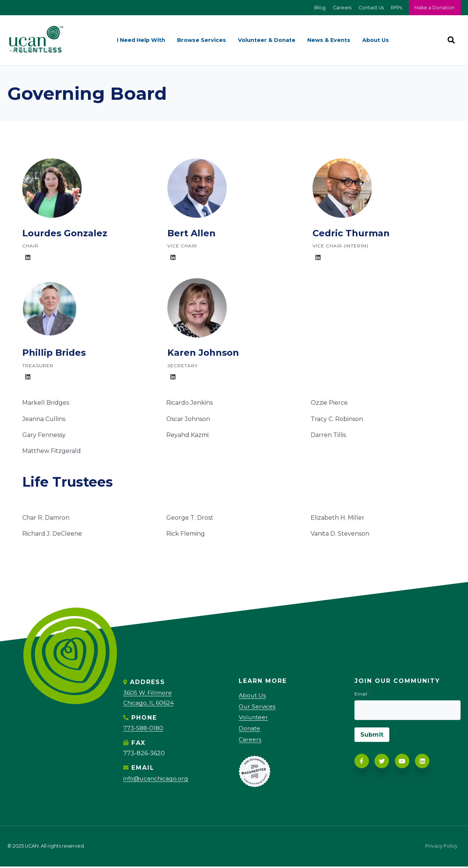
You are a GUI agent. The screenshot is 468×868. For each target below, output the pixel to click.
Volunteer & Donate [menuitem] (267, 40)
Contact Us (369, 8)
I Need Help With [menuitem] (141, 40)
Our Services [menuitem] (258, 707)
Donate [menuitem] (250, 729)
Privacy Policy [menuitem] (441, 848)
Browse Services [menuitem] (202, 40)
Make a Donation (434, 8)
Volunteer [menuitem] (254, 718)
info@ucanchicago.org (157, 778)
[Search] (451, 40)
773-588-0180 (144, 728)
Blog (316, 8)
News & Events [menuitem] (329, 40)
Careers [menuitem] (250, 741)
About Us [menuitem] (376, 40)
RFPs (395, 8)
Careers (339, 8)
